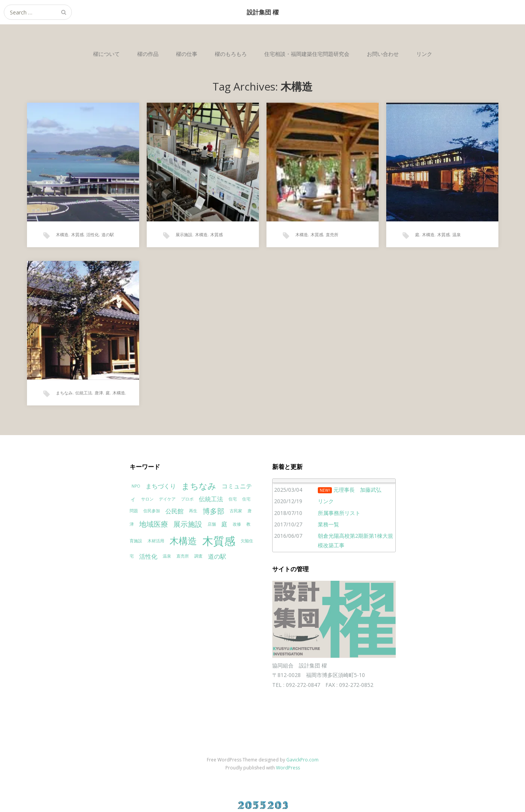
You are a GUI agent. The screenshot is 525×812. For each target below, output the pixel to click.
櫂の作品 (148, 54)
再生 (193, 511)
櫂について (106, 54)
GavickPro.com (302, 760)
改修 (237, 524)
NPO (136, 486)
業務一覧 (328, 524)
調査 (198, 556)
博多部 (213, 511)
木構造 (62, 234)
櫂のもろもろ (231, 54)
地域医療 (154, 524)
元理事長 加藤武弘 (357, 490)
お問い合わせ (383, 54)
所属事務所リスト (339, 513)
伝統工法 (84, 393)
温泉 (457, 234)
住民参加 (152, 511)
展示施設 (184, 234)
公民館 (174, 511)
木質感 (77, 234)
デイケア (167, 499)
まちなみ (64, 393)
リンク (424, 54)
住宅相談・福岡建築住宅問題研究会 (307, 54)
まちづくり (161, 486)
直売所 (332, 234)
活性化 (93, 234)
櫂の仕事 (187, 54)
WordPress (288, 768)
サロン (147, 499)
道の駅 (108, 234)
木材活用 (156, 541)
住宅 (233, 499)
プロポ (187, 499)
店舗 (212, 524)
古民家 (236, 511)
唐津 (99, 393)
